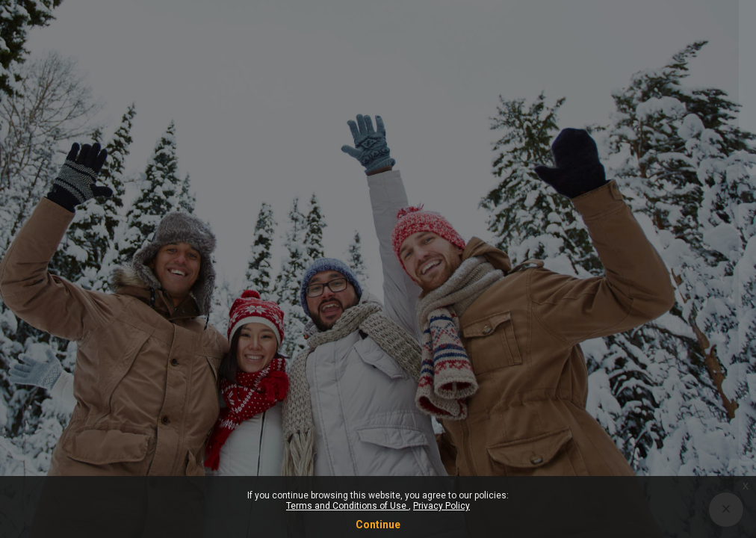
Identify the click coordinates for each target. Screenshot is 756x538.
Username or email (512, 195)
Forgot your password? (682, 337)
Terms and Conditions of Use (347, 506)
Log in (599, 379)
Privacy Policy (441, 506)
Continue (378, 525)
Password (490, 268)
